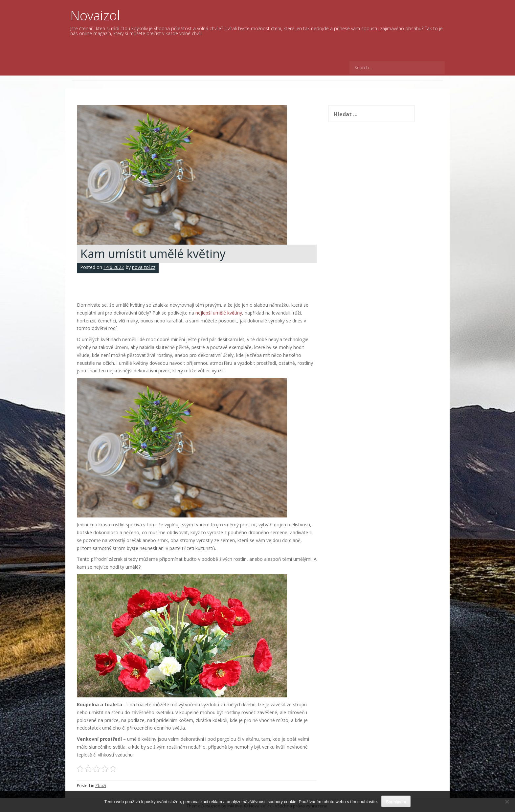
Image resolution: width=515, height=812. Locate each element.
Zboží (101, 786)
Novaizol (95, 15)
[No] (507, 801)
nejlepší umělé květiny (219, 313)
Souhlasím (396, 802)
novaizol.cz (144, 267)
